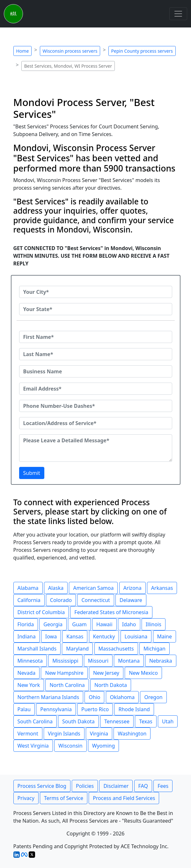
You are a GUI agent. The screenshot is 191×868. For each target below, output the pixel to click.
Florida (26, 624)
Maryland (77, 649)
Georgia (53, 624)
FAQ (143, 786)
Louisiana (136, 636)
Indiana (27, 636)
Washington (132, 734)
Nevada (27, 673)
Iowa (51, 636)
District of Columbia (41, 612)
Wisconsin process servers (70, 51)
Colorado (61, 600)
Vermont (28, 734)
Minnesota (30, 661)
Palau (24, 709)
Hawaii (104, 624)
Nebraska (161, 661)
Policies (85, 786)
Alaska (56, 588)
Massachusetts (116, 649)
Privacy (26, 798)
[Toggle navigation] (178, 14)
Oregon (153, 697)
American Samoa (93, 588)
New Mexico (143, 673)
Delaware (131, 600)
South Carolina (35, 721)
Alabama (28, 588)
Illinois (154, 624)
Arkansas (162, 588)
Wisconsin (70, 746)
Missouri (98, 661)
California (29, 600)
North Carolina (67, 685)
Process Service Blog (42, 786)
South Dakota (78, 721)
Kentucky (104, 636)
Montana (129, 661)
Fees (163, 786)
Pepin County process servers (142, 51)
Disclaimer (116, 786)
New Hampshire (64, 673)
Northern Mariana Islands (48, 697)
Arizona (132, 588)
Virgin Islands (64, 734)
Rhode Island (134, 709)
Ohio (94, 697)
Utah (168, 721)
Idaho (129, 624)
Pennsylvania (56, 709)
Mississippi (65, 661)
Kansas (75, 636)
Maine (165, 636)
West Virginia (33, 746)
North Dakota (111, 685)
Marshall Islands (37, 649)
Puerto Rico (95, 709)
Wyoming (104, 746)
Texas (146, 721)
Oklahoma (122, 697)
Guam (79, 624)
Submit (32, 473)
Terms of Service (64, 798)
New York (29, 685)
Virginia (99, 734)
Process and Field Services (124, 798)
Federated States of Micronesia (111, 612)
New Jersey (106, 673)
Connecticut (96, 600)
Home (23, 51)
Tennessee (117, 721)
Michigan (154, 649)
